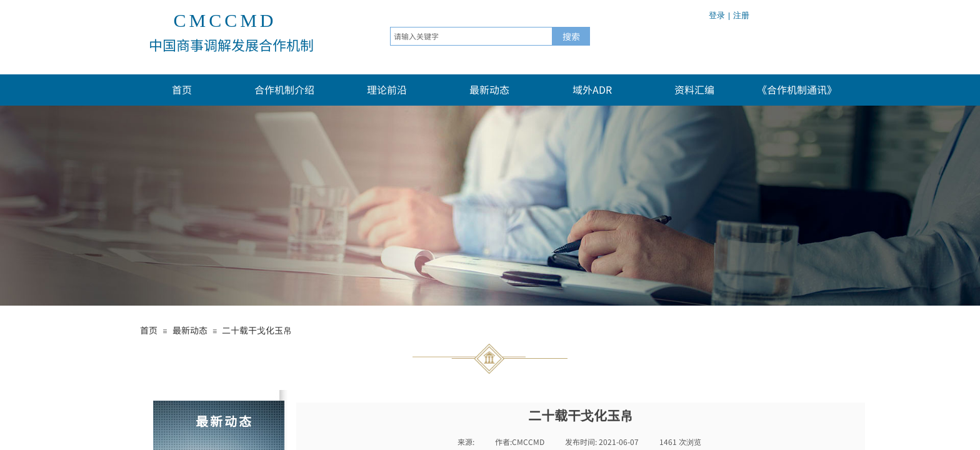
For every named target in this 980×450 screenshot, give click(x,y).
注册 (741, 15)
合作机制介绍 (284, 89)
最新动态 (489, 89)
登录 (717, 15)
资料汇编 (694, 89)
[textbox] (471, 36)
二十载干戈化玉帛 (257, 330)
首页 (182, 89)
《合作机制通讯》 (797, 89)
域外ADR (592, 89)
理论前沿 (387, 89)
